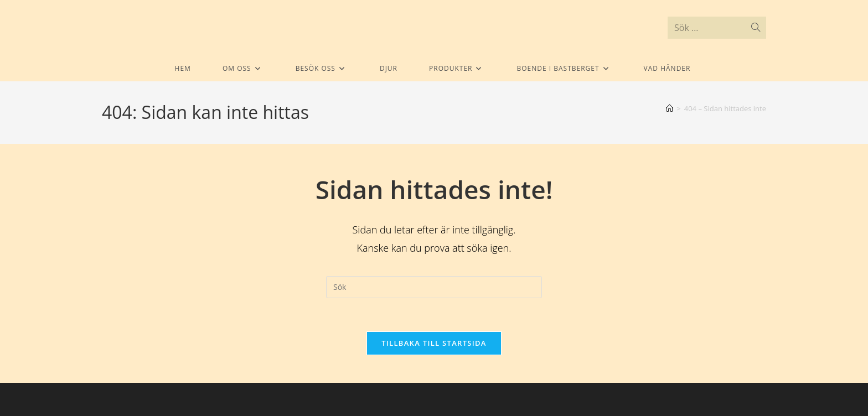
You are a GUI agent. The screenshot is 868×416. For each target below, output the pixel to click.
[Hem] (670, 108)
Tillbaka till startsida (434, 343)
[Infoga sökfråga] (434, 287)
